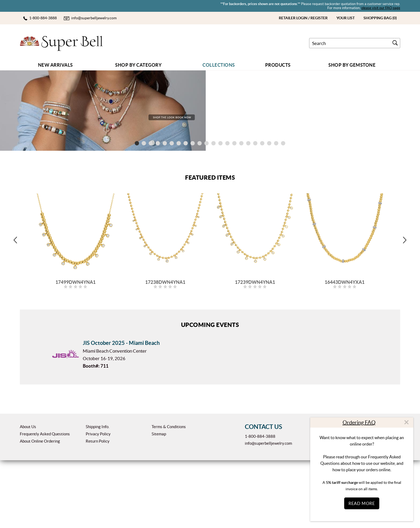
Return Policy (98, 509)
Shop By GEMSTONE (352, 65)
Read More (362, 503)
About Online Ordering (40, 509)
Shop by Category (138, 65)
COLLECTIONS (219, 65)
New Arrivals (55, 65)
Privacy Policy (98, 502)
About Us (28, 494)
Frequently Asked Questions (45, 502)
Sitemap (159, 502)
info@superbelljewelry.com (268, 511)
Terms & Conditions (169, 494)
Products (278, 65)
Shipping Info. (97, 494)
